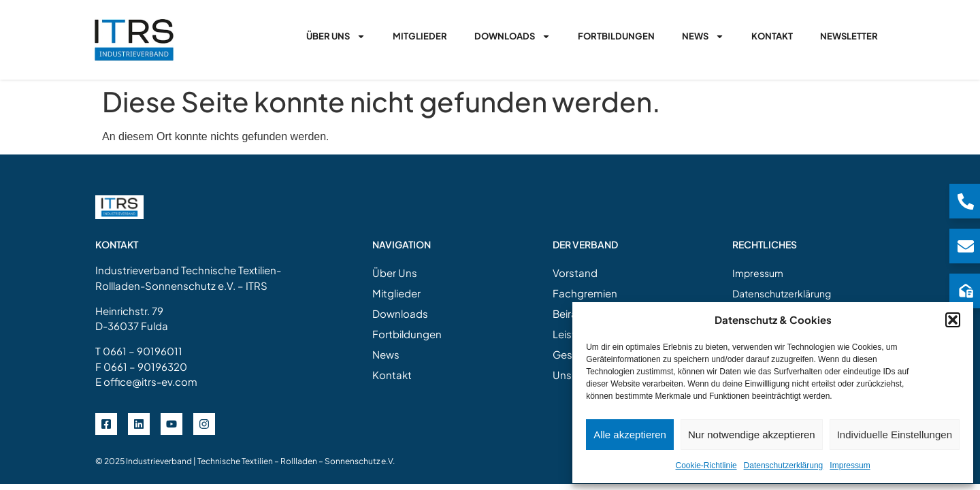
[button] (953, 320)
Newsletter (849, 36)
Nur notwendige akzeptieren (752, 435)
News (703, 36)
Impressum (850, 465)
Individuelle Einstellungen (895, 435)
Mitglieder (420, 36)
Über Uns (336, 36)
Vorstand (575, 273)
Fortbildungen (616, 36)
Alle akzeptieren (630, 435)
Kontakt (772, 36)
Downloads (512, 36)
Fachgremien (585, 293)
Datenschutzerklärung (784, 465)
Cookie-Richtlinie (706, 465)
